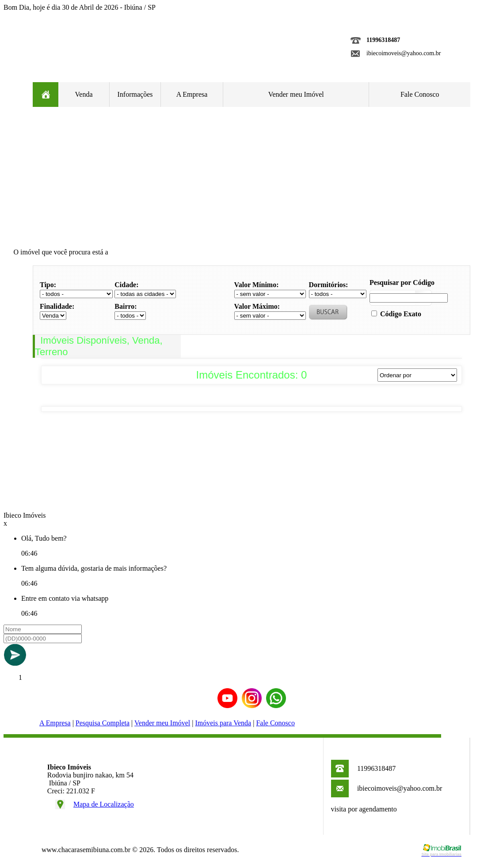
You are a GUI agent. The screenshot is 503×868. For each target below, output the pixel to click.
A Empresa (192, 94)
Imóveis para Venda (223, 723)
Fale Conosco (420, 94)
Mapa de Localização (104, 804)
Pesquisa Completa (103, 723)
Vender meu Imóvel (296, 94)
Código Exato (401, 314)
